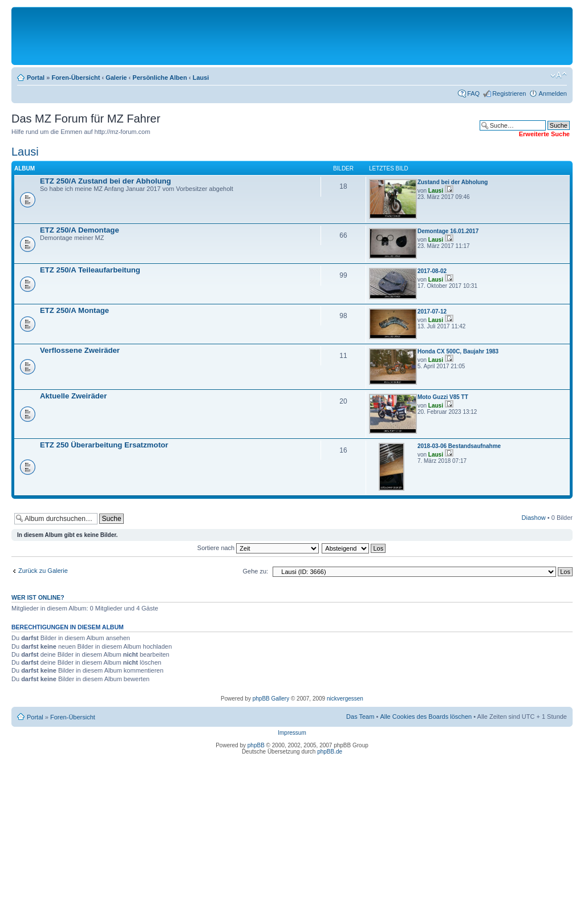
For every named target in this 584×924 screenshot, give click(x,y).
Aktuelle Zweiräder (73, 396)
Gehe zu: (255, 571)
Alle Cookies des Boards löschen (426, 717)
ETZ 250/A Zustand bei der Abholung (106, 181)
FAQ (473, 93)
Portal (36, 78)
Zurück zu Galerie (43, 571)
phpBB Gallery (271, 699)
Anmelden (553, 93)
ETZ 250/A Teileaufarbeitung (90, 270)
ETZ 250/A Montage (74, 310)
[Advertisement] (292, 35)
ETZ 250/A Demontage (80, 230)
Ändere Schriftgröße (559, 75)
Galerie (116, 78)
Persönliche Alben (160, 78)
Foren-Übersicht (76, 78)
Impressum (292, 733)
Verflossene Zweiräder (80, 350)
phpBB (256, 745)
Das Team (360, 717)
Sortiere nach (258, 548)
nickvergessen (345, 699)
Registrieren (509, 93)
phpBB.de (330, 752)
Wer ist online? (38, 597)
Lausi (201, 78)
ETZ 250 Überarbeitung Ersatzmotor (104, 445)
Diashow (534, 518)
